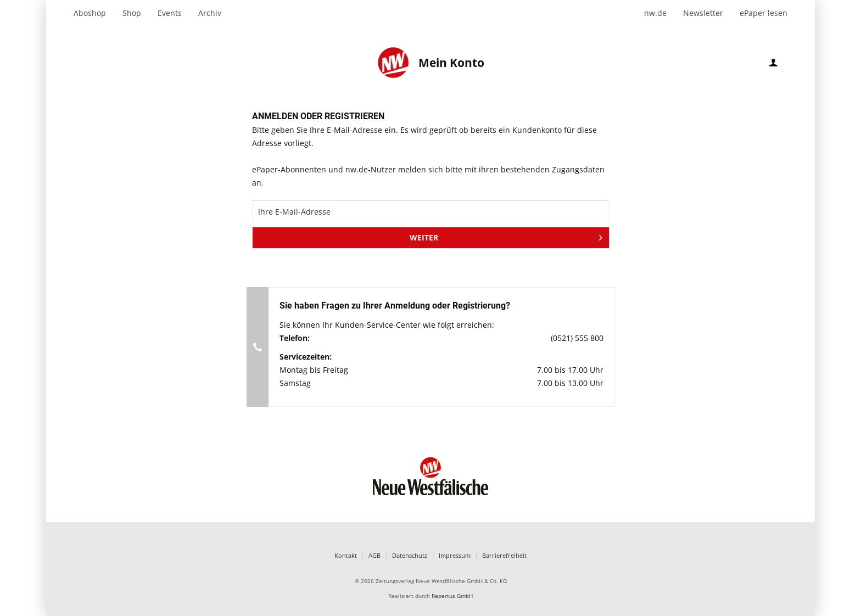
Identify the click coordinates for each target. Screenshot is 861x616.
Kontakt (346, 555)
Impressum (455, 555)
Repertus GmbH (452, 596)
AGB (374, 555)
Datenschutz (410, 555)
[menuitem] (94, 13)
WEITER (506, 236)
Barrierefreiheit (504, 555)
